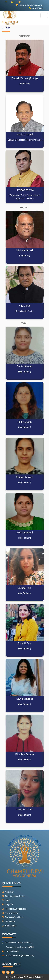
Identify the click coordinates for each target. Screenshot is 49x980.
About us (8, 892)
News (6, 900)
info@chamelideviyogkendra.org (29, 5)
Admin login (9, 926)
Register (7, 905)
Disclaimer (8, 921)
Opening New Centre (13, 896)
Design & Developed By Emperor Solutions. (24, 977)
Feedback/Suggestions (14, 909)
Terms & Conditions (13, 917)
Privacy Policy (10, 913)
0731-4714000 (36, 8)
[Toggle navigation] (44, 15)
